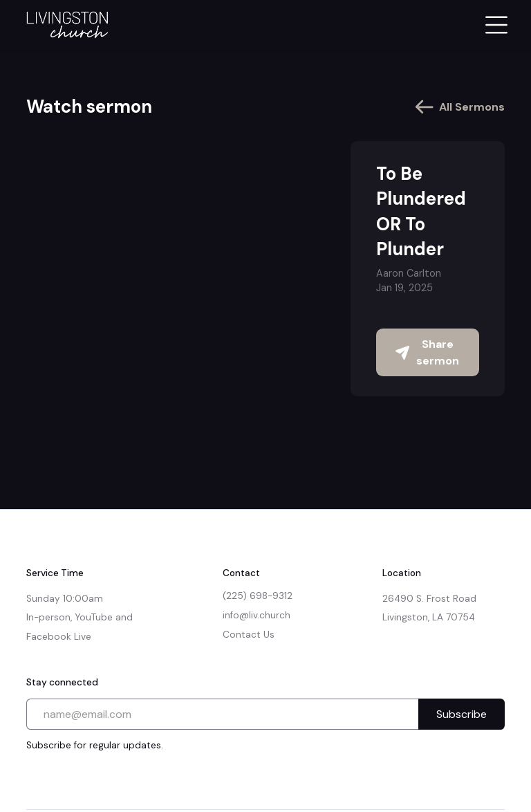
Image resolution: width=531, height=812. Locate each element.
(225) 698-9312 (258, 596)
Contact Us (249, 635)
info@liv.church (257, 615)
